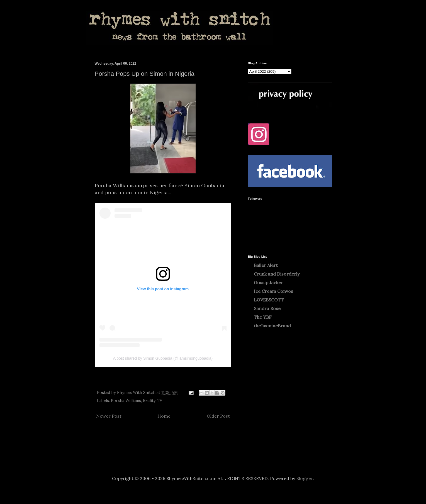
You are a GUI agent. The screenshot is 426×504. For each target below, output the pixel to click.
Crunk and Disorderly (277, 274)
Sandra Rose (267, 308)
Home (164, 416)
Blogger (305, 478)
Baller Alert (266, 265)
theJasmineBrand (272, 326)
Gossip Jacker (268, 283)
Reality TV (153, 401)
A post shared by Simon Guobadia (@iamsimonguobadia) (163, 358)
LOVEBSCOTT (269, 300)
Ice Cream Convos (273, 291)
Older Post (218, 416)
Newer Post (109, 416)
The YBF (263, 317)
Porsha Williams (126, 401)
